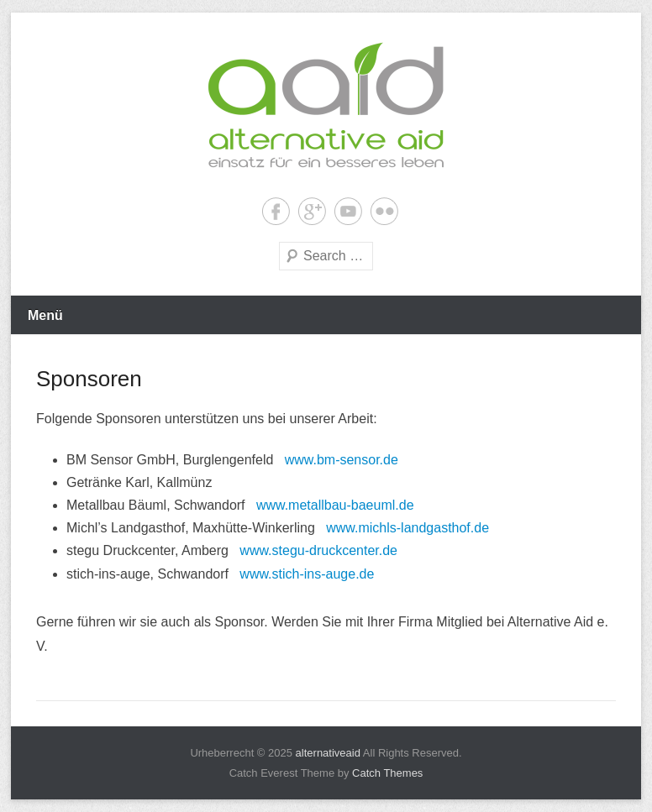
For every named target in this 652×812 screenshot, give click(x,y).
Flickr (384, 211)
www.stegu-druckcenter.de (318, 550)
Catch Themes (387, 773)
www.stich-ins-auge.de (307, 574)
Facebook (276, 211)
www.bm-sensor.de (342, 460)
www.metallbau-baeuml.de (335, 505)
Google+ (312, 211)
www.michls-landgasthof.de (407, 528)
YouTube (348, 211)
